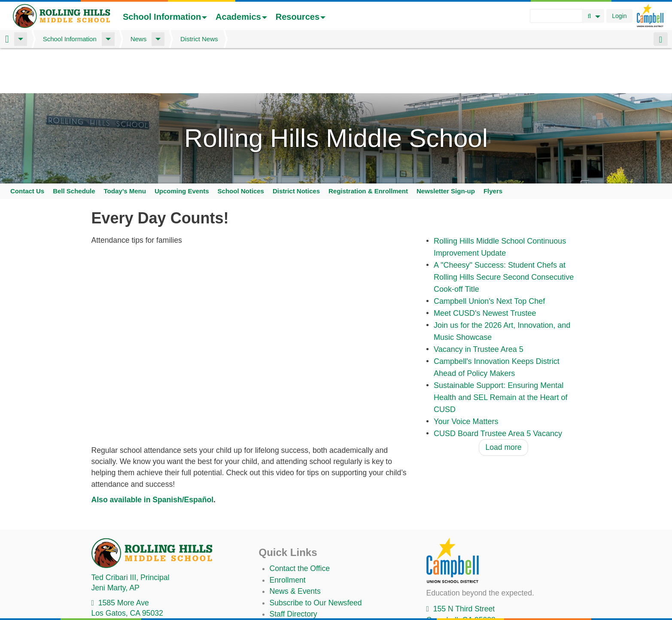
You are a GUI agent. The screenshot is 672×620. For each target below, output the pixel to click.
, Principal (131, 548)
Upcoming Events (182, 162)
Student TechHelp (300, 596)
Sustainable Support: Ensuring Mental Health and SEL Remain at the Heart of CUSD (501, 369)
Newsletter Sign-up (446, 162)
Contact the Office (300, 540)
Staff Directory (293, 585)
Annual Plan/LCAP (301, 612)
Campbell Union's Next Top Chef (489, 272)
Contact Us (27, 162)
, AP (116, 559)
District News (199, 39)
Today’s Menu (125, 162)
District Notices (296, 162)
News (139, 39)
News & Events (295, 562)
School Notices (241, 162)
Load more (503, 418)
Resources (301, 17)
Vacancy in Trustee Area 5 (479, 321)
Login (619, 16)
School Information (165, 17)
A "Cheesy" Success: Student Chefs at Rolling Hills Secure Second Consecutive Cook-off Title (504, 248)
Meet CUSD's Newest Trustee (485, 284)
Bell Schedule (74, 162)
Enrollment (288, 551)
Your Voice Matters (466, 393)
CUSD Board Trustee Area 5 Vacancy (498, 405)
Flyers (493, 162)
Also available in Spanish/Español (153, 471)
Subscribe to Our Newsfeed (316, 574)
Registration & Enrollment (368, 162)
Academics (241, 17)
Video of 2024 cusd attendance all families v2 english (252, 316)
